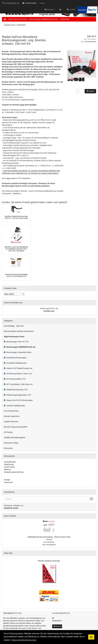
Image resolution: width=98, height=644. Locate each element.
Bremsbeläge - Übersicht (14, 326)
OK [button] (91, 637)
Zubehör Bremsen (11, 422)
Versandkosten (90, 42)
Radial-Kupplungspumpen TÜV (18, 395)
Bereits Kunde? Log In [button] (58, 626)
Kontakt (7, 480)
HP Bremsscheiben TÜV (16, 379)
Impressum (8, 482)
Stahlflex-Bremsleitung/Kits (15, 438)
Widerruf (7, 469)
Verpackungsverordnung (14, 472)
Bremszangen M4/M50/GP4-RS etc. (44, 19)
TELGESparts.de (11, 3)
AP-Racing (8, 432)
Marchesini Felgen (11, 443)
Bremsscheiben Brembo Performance (19, 331)
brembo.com (49, 311)
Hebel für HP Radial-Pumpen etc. (19, 368)
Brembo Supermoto (12, 416)
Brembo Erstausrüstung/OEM (16, 427)
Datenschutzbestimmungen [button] (24, 640)
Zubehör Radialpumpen (15, 406)
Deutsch (50, 10)
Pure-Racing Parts (11, 411)
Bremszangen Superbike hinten (18, 352)
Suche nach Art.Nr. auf (49, 308)
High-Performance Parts (18, 19)
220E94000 (65, 19)
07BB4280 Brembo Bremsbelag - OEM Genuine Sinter (49, 537)
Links (42, 3)
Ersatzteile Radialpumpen (16, 363)
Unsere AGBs (9, 467)
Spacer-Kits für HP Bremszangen (19, 400)
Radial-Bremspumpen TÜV (17, 390)
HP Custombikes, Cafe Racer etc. (19, 384)
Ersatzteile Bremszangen (16, 358)
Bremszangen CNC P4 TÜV (17, 342)
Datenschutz (9, 464)
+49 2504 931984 (29, 3)
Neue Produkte (10, 516)
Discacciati (8, 448)
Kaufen (90, 91)
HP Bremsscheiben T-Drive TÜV (19, 374)
